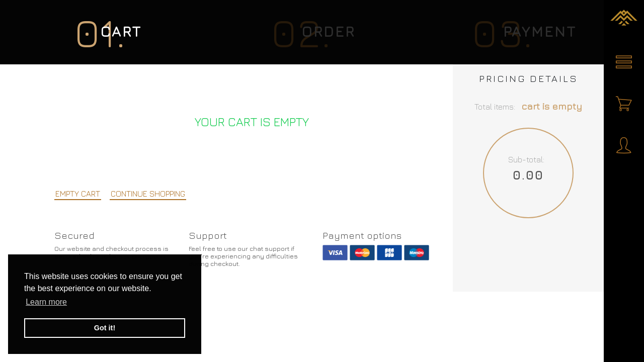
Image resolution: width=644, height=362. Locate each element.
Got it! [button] (105, 328)
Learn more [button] (46, 302)
